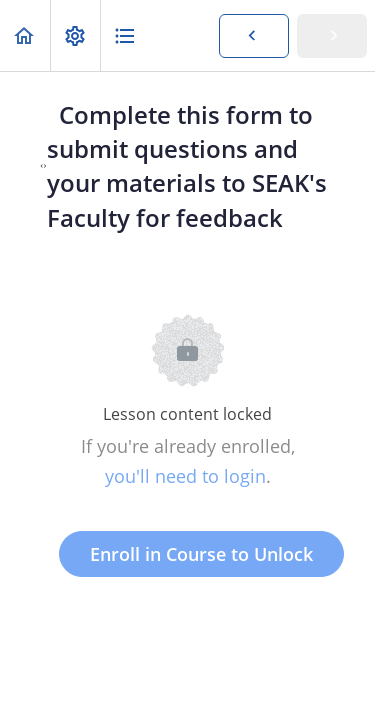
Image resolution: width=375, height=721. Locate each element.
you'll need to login (185, 476)
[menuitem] (75, 35)
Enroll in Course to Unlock (201, 554)
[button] (25, 35)
